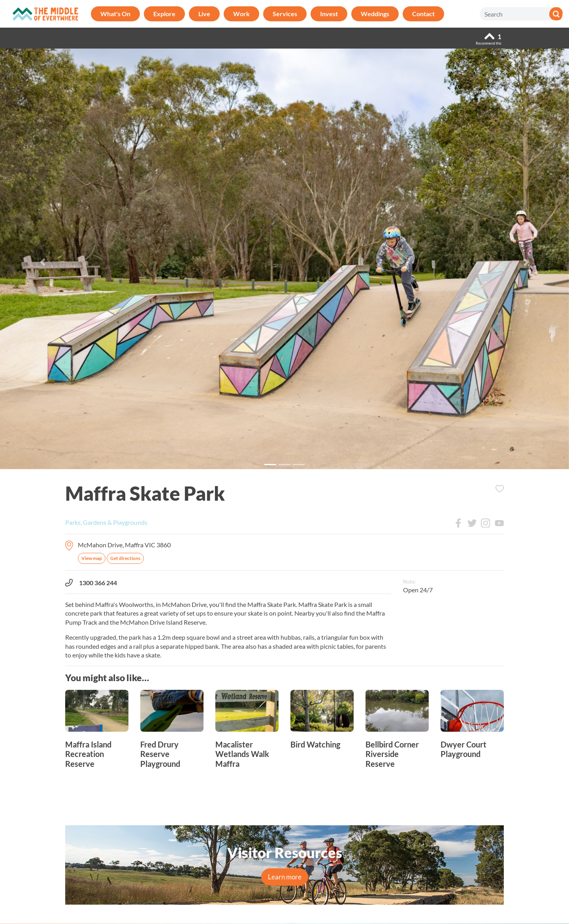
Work (241, 14)
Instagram (486, 523)
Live (204, 14)
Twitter (472, 523)
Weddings (375, 14)
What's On (115, 14)
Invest (329, 14)
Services (285, 14)
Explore (164, 14)
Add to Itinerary (499, 489)
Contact (423, 14)
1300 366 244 (91, 583)
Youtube (499, 523)
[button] (43, 262)
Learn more (285, 877)
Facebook (458, 523)
